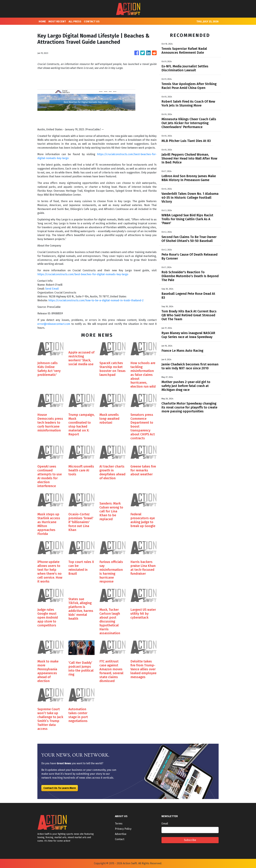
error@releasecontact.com (54, 324)
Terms (119, 824)
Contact (120, 839)
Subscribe (190, 840)
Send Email (52, 289)
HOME (42, 21)
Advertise (121, 834)
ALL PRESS (75, 21)
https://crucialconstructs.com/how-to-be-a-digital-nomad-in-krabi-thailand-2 (96, 300)
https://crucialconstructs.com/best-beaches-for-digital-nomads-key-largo (83, 274)
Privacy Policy (123, 829)
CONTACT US (92, 21)
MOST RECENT (57, 21)
